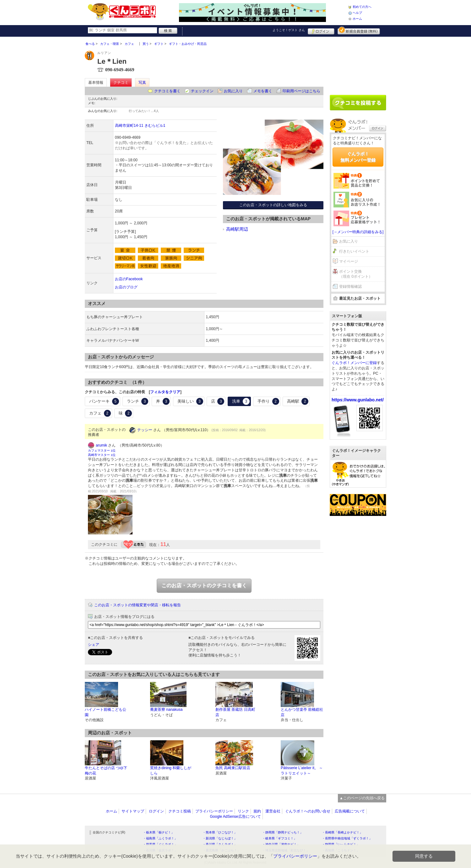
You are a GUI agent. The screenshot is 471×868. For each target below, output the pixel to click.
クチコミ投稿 (180, 811)
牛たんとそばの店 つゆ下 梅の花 (106, 771)
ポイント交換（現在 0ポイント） (356, 274)
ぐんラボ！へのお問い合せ (308, 811)
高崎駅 (298, 401)
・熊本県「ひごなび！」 (220, 832)
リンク (243, 811)
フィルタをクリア (165, 392)
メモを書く (263, 91)
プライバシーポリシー (214, 811)
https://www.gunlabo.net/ (358, 400)
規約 (257, 811)
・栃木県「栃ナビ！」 (159, 832)
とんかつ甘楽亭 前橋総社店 (302, 712)
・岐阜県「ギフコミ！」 (279, 838)
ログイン (321, 30)
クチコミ (121, 83)
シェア (94, 645)
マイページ (349, 261)
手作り (268, 401)
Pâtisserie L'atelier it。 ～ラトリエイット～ (302, 771)
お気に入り (233, 91)
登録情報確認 (350, 287)
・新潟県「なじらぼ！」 (220, 838)
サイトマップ (133, 811)
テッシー (145, 430)
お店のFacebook (129, 279)
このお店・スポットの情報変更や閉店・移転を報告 (138, 605)
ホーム (357, 19)
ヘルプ (357, 13)
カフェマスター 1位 (102, 450)
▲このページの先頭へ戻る (362, 798)
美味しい (190, 401)
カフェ (100, 413)
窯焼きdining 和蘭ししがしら (171, 771)
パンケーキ (104, 401)
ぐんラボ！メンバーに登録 (354, 363)
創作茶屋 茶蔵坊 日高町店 (235, 712)
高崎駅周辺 (237, 229)
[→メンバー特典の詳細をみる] (358, 232)
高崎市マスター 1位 (102, 455)
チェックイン (202, 91)
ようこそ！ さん (289, 30)
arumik (101, 445)
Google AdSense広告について (235, 817)
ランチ (138, 401)
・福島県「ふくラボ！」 (160, 838)
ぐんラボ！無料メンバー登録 (358, 157)
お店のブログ (126, 287)
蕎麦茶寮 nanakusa (166, 710)
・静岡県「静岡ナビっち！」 (283, 832)
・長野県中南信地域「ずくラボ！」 (347, 838)
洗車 (241, 401)
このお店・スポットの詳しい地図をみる (273, 205)
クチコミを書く (167, 91)
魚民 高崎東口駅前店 (233, 768)
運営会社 (273, 811)
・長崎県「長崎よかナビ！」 (342, 832)
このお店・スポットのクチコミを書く (204, 585)
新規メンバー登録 (359, 30)
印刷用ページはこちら (301, 91)
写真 (142, 83)
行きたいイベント (354, 251)
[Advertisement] (358, 63)
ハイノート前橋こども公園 (106, 712)
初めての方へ (362, 7)
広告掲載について (350, 811)
